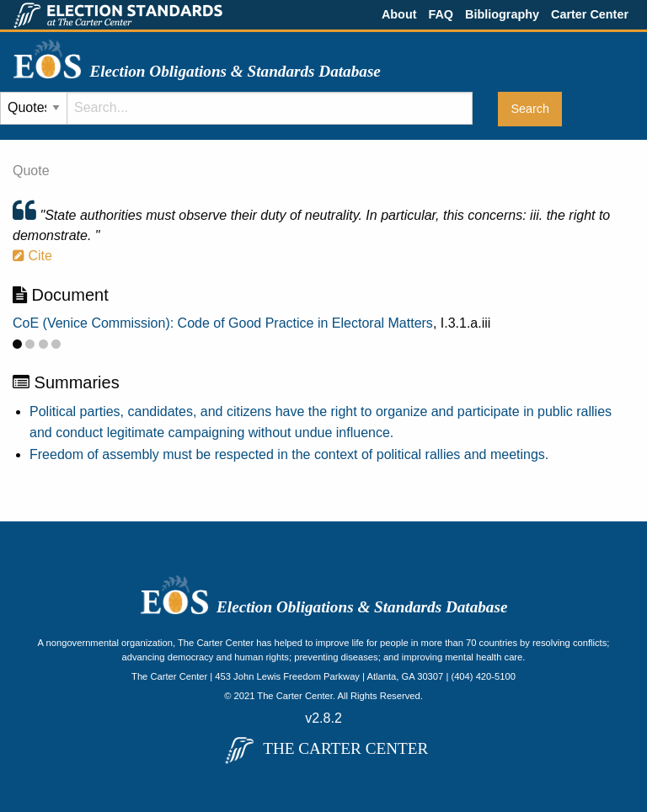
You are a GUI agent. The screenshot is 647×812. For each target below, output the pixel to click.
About (399, 14)
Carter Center (590, 14)
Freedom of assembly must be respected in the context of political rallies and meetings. (289, 454)
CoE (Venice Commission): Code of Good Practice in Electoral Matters (223, 323)
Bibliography (502, 14)
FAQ (441, 14)
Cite (32, 256)
